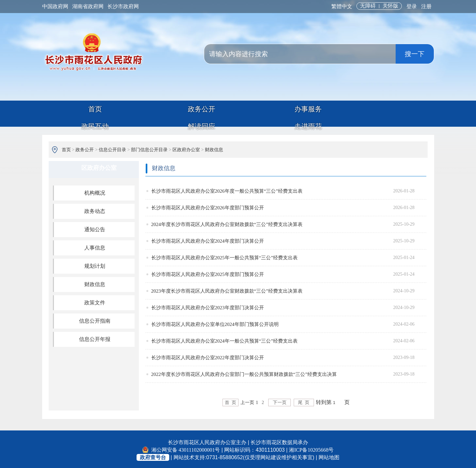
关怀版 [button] (390, 6)
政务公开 (140, 113)
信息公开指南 (95, 319)
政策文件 (95, 301)
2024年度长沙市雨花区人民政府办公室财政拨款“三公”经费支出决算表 (227, 223)
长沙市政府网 (123, 6)
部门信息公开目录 (149, 148)
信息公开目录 (112, 148)
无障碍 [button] (368, 6)
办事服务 (205, 113)
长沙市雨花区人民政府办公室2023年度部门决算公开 (208, 306)
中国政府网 (55, 6)
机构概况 (95, 191)
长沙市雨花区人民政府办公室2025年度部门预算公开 (208, 273)
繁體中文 (342, 6)
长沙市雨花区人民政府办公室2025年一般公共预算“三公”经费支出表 (224, 256)
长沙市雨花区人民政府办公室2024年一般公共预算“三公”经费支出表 (224, 339)
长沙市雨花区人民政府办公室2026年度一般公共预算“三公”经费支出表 (227, 189)
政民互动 (270, 113)
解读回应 (335, 113)
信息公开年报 (95, 338)
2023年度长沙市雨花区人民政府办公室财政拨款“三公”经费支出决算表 (227, 289)
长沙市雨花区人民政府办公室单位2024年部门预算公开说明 (215, 323)
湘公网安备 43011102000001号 (181, 448)
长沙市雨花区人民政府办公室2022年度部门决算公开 (208, 356)
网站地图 (329, 456)
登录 (412, 6)
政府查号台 (153, 456)
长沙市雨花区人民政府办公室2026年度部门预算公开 (208, 206)
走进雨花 (400, 113)
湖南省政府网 (88, 6)
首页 (74, 113)
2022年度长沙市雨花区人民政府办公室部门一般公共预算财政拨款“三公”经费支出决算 (244, 373)
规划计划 (95, 264)
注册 (426, 6)
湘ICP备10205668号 (311, 448)
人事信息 (95, 246)
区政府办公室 (186, 148)
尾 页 (307, 401)
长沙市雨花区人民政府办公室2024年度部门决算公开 (208, 239)
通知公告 (95, 228)
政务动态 (95, 210)
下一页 (280, 401)
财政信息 (214, 148)
